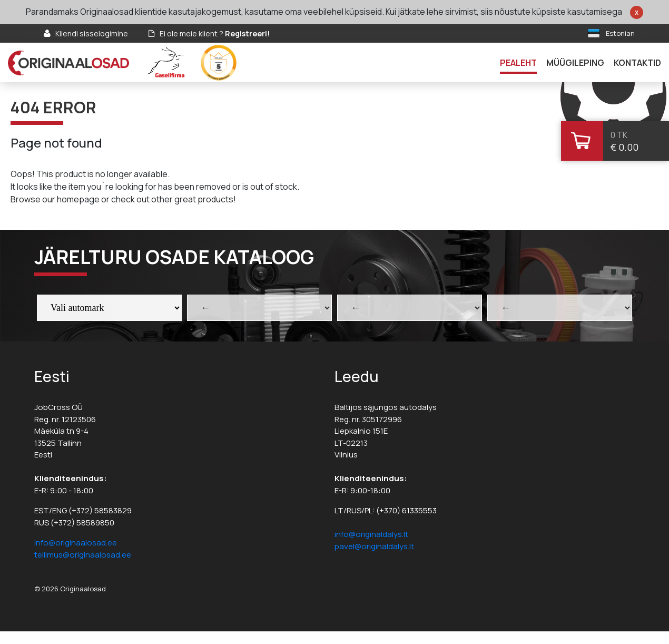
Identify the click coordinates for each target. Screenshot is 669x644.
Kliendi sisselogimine (92, 33)
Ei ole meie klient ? (215, 33)
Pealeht (518, 63)
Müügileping (575, 63)
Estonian (620, 33)
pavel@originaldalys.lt (374, 546)
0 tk (619, 135)
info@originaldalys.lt (371, 534)
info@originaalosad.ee (76, 543)
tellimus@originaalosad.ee (83, 555)
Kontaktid (637, 63)
